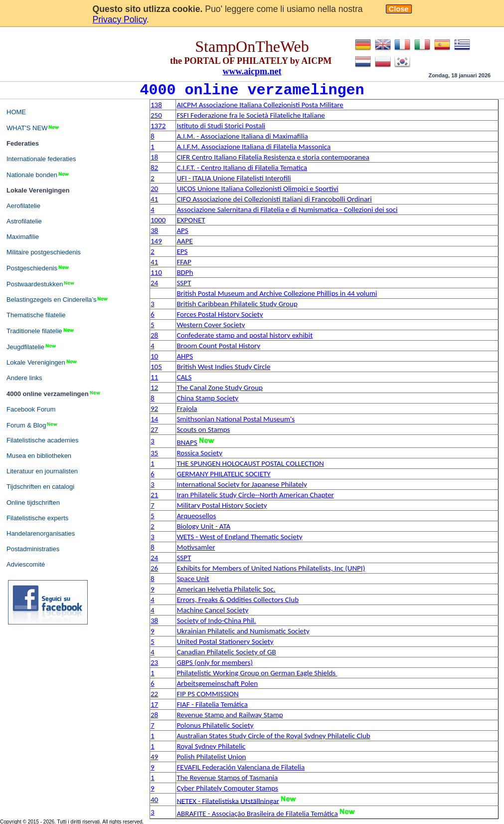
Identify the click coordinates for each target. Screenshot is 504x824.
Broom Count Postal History (218, 346)
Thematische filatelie (36, 315)
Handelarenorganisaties (41, 533)
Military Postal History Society (222, 505)
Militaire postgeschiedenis (44, 252)
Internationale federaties (41, 159)
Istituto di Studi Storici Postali (221, 126)
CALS (184, 377)
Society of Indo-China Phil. (216, 620)
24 (154, 283)
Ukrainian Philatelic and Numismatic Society (243, 631)
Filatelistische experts (37, 518)
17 (154, 704)
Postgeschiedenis (38, 268)
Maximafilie (23, 237)
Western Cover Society (211, 325)
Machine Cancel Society (212, 610)
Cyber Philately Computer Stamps (227, 788)
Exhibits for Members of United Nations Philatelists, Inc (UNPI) (271, 568)
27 (154, 429)
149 (156, 241)
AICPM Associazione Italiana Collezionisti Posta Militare (260, 105)
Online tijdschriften (33, 503)
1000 (158, 220)
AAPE (184, 241)
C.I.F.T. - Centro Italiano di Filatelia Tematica (242, 168)
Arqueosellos (196, 516)
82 (154, 168)
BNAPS (187, 442)
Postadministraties (33, 549)
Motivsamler (196, 547)
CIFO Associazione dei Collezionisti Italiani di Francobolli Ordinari (274, 199)
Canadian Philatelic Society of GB (226, 652)
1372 (158, 126)
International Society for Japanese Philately (242, 484)
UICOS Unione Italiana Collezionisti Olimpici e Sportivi (257, 189)
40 (154, 800)
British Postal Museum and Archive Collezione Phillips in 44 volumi (277, 293)
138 (156, 105)
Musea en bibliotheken (39, 456)
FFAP (184, 262)
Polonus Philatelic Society (215, 725)
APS (182, 230)
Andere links (24, 378)
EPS (182, 251)
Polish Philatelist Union (211, 757)
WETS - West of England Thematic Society (239, 537)
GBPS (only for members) (215, 662)
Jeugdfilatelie (32, 347)
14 (154, 419)
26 (154, 568)
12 (154, 388)
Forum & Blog (32, 425)
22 (154, 694)
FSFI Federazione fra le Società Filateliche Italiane (251, 115)
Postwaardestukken (41, 284)
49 (154, 757)
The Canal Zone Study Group (220, 388)
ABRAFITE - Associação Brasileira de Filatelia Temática (257, 814)
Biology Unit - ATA (203, 526)
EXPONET (191, 220)
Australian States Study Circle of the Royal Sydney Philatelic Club (273, 736)
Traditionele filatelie (41, 331)
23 (154, 662)
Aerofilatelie (23, 206)
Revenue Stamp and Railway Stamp (230, 715)
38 (154, 230)
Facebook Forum (31, 409)
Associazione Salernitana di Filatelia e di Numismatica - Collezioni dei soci (287, 209)
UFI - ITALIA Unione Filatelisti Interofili (234, 178)
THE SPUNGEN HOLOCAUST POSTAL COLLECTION (250, 463)
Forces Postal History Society (220, 314)
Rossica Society (199, 453)
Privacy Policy (120, 19)
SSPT (184, 283)
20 (154, 189)
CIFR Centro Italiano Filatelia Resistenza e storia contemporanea (273, 157)
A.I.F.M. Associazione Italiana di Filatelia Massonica (253, 147)
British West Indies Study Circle (223, 367)
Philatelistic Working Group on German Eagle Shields (257, 673)
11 (154, 377)
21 (154, 495)
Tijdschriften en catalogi (40, 487)
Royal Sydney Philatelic (211, 746)
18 (154, 157)
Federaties (23, 143)
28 (154, 335)
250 (156, 115)
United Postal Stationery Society (225, 641)
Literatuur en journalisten (42, 471)
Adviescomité (26, 564)
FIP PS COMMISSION (207, 694)
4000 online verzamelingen (54, 394)
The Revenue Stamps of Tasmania (227, 778)
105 (156, 367)
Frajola (187, 409)
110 (156, 272)
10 (154, 356)
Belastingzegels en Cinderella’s (58, 299)
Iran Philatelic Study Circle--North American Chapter (255, 495)
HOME (16, 112)
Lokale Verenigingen (38, 190)
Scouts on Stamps (203, 429)
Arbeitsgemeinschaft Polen (217, 683)
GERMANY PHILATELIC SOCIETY (223, 474)
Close (399, 9)
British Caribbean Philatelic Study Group (237, 304)
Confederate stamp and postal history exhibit (245, 335)
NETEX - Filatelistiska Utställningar (228, 801)
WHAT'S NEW (33, 128)
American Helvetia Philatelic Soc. (226, 589)
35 (154, 453)
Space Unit (193, 579)
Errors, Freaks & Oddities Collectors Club (238, 600)
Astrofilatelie (24, 221)
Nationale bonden (38, 175)
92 (154, 409)
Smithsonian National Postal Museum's (236, 419)
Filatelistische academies (43, 440)
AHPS (185, 356)
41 (154, 199)
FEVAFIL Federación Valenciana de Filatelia (241, 767)
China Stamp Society (207, 398)
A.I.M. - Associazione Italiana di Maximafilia (242, 136)
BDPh (185, 272)
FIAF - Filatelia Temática (212, 704)
